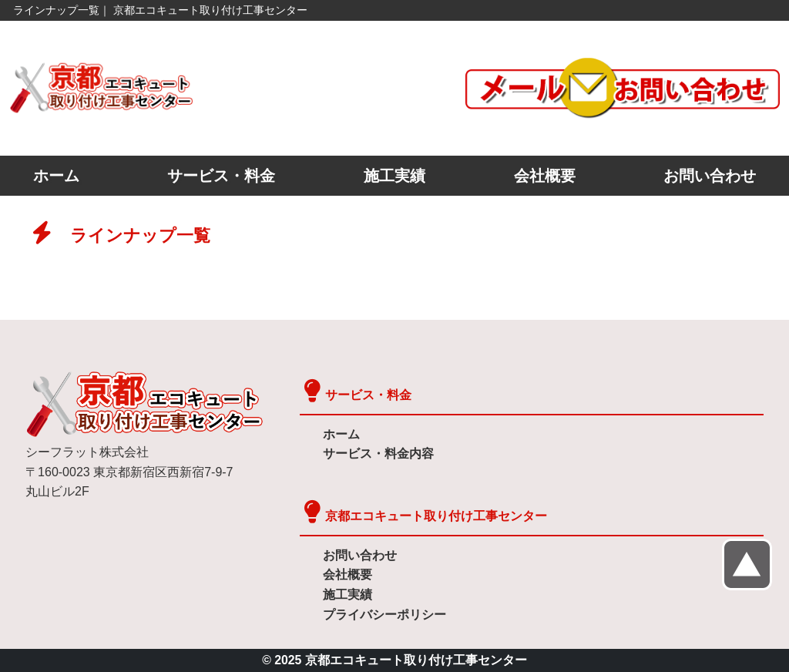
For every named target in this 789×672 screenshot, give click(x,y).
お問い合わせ (710, 176)
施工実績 (394, 176)
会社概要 (545, 176)
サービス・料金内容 (378, 454)
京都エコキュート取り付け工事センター (436, 516)
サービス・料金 (221, 176)
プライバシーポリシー (384, 615)
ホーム (56, 176)
